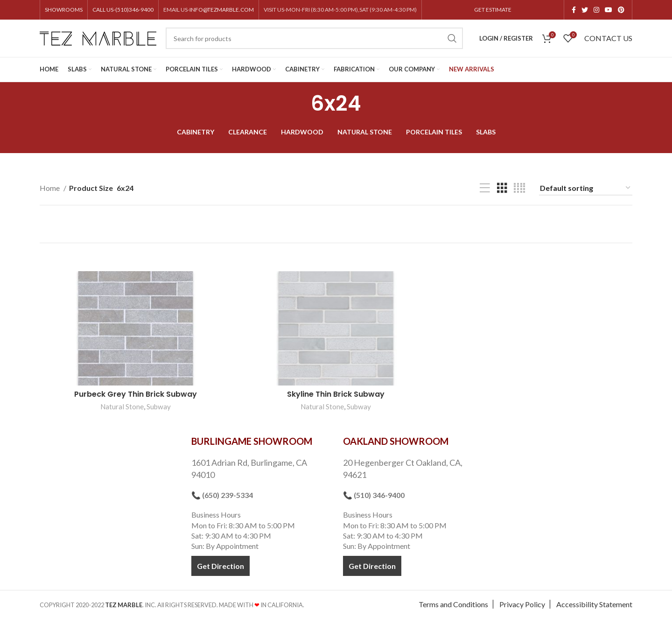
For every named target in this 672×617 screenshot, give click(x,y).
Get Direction (220, 564)
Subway (159, 407)
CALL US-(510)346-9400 (123, 10)
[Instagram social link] (596, 10)
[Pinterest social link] (621, 10)
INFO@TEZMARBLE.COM (222, 10)
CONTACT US (608, 38)
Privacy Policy (522, 603)
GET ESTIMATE (493, 10)
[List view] (485, 188)
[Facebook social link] (574, 10)
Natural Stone (122, 407)
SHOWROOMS (64, 10)
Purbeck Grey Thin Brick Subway (136, 395)
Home (50, 188)
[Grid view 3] (502, 188)
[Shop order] (586, 188)
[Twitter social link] (585, 10)
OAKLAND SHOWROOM (396, 440)
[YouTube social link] (609, 10)
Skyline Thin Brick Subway (336, 395)
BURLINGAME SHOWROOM (252, 440)
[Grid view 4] (519, 188)
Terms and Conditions (453, 603)
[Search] (314, 38)
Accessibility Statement (594, 603)
